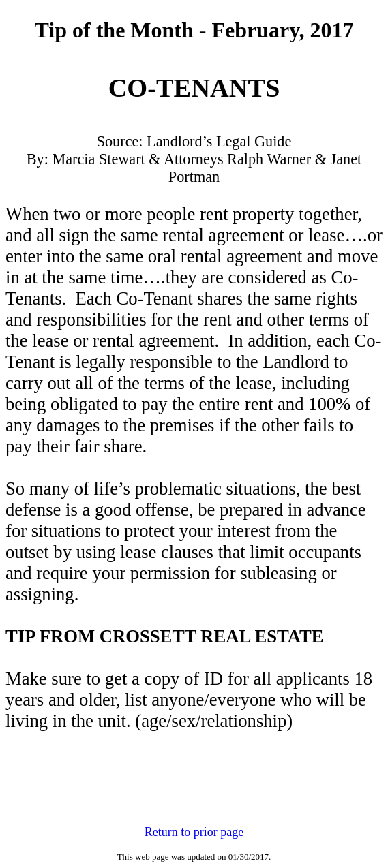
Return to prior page (194, 832)
